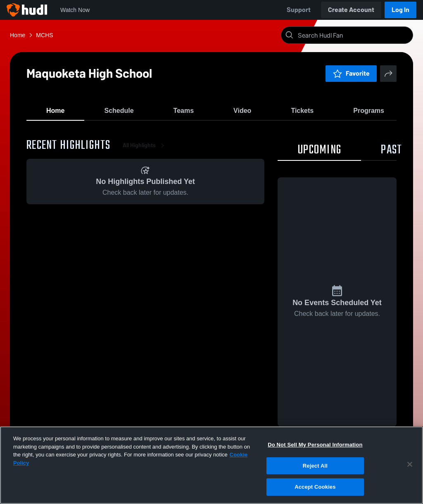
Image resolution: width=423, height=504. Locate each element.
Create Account (351, 10)
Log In (400, 10)
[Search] (354, 35)
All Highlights (145, 149)
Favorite (351, 73)
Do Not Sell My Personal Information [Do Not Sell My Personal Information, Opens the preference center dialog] (315, 445)
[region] (211, 465)
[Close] (410, 464)
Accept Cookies (315, 487)
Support (299, 10)
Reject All (315, 466)
